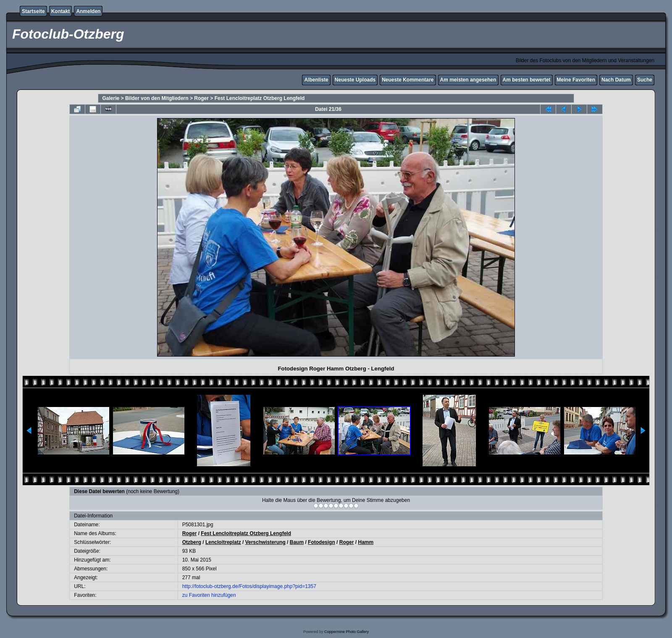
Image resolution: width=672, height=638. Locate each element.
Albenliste (316, 80)
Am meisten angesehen (468, 80)
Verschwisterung (265, 542)
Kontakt (61, 11)
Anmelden (88, 11)
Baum (297, 542)
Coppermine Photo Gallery (346, 632)
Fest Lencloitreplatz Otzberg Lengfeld (260, 98)
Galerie (111, 98)
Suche (645, 80)
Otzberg (192, 542)
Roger (201, 98)
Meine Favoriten (576, 80)
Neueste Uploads (355, 80)
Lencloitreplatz (223, 542)
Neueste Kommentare (408, 80)
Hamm (366, 542)
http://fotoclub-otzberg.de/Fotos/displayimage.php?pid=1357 (249, 586)
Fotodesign (322, 542)
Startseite (33, 11)
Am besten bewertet (527, 80)
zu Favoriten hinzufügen (209, 595)
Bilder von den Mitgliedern (157, 98)
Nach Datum (616, 80)
